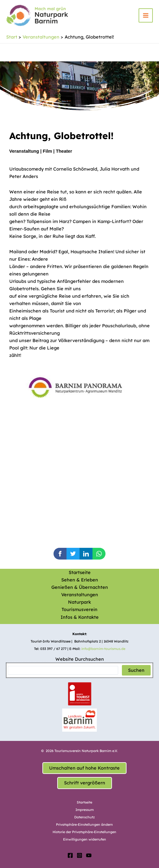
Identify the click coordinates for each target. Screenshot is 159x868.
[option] (85, 384)
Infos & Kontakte (80, 617)
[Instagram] (79, 855)
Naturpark (79, 602)
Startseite (80, 572)
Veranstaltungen (80, 595)
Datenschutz (84, 817)
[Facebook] (70, 855)
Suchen (136, 670)
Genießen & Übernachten (80, 587)
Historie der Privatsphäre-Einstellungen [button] (84, 832)
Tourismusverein (79, 609)
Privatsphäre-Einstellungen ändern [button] (84, 825)
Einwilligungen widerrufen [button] (85, 839)
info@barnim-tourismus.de (103, 649)
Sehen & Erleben (80, 580)
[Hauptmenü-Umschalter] (146, 15)
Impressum (85, 810)
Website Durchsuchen (80, 659)
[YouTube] (89, 855)
